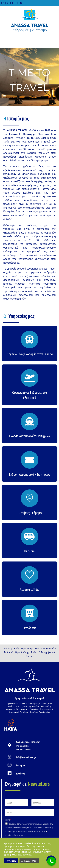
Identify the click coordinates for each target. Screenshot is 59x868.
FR (7, 3)
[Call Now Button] (52, 861)
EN (3, 3)
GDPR (8, 820)
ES (20, 3)
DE (10, 3)
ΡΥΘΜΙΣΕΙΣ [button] (11, 861)
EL (14, 3)
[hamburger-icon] (30, 40)
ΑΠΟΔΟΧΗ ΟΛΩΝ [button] (29, 861)
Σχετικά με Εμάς (11, 648)
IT (17, 3)
